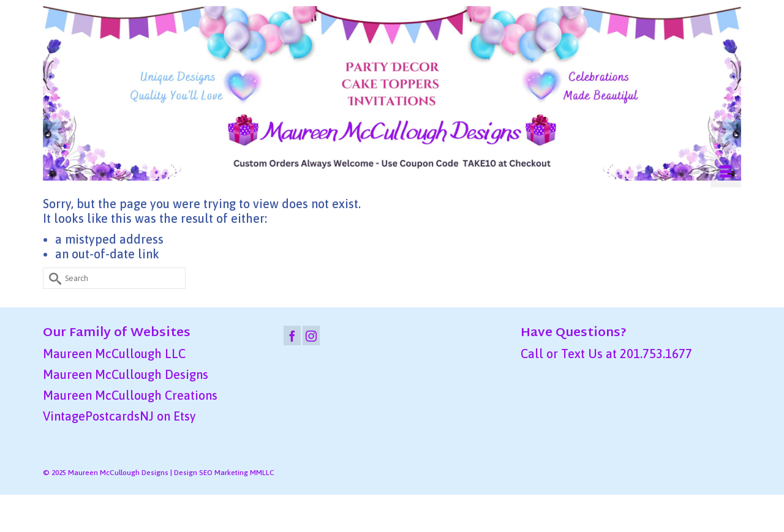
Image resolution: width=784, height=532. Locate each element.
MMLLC (262, 473)
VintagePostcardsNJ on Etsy (119, 416)
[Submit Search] (52, 278)
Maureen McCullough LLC (114, 354)
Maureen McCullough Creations (130, 395)
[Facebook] (292, 335)
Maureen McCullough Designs (126, 374)
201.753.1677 (656, 354)
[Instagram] (311, 335)
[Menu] (726, 172)
